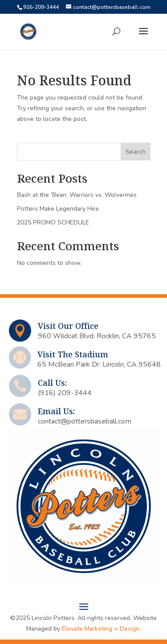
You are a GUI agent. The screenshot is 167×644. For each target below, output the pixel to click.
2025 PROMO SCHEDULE (53, 222)
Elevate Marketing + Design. (101, 629)
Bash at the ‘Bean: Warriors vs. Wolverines (77, 195)
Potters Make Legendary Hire (58, 209)
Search (136, 152)
